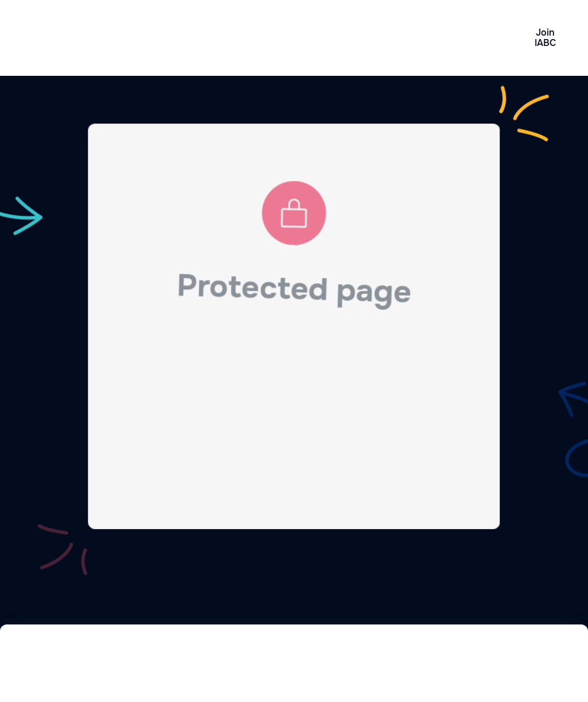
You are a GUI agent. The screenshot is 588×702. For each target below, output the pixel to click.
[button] (332, 38)
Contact (467, 38)
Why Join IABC (186, 38)
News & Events (256, 38)
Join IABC (545, 38)
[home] (85, 38)
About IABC (398, 38)
